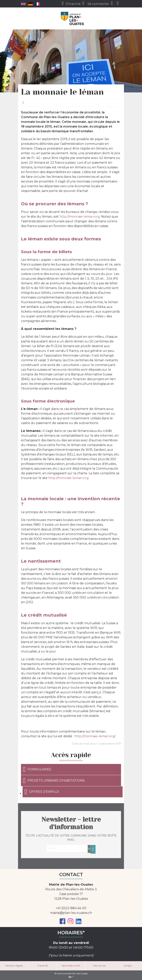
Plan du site (99, 966)
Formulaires (37, 769)
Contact (128, 966)
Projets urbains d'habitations (54, 781)
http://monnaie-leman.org (80, 217)
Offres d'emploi (42, 792)
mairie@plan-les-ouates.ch (71, 913)
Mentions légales (14, 966)
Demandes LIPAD (71, 966)
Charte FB (43, 966)
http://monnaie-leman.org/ (95, 736)
